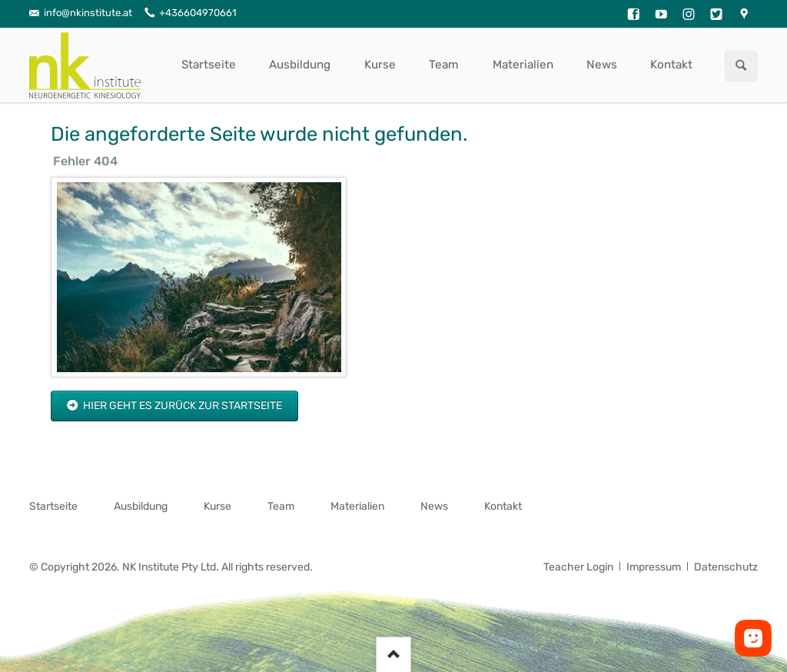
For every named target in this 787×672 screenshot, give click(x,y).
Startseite (209, 65)
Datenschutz (726, 567)
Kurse (380, 65)
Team (444, 65)
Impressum (654, 567)
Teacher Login (578, 567)
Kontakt (671, 65)
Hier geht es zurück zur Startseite (181, 406)
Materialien (523, 65)
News (602, 65)
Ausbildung (300, 65)
